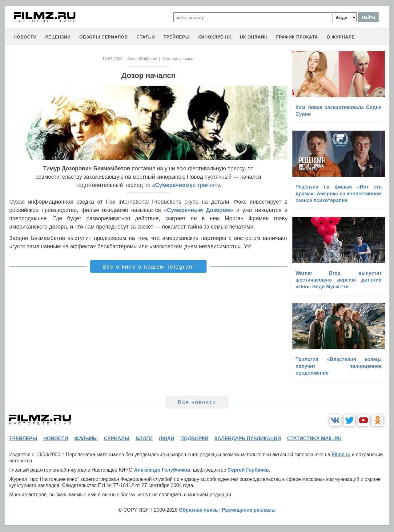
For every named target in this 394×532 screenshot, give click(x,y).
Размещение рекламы (249, 510)
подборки (194, 439)
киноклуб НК (215, 37)
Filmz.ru (341, 455)
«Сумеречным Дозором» (199, 210)
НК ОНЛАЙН (254, 37)
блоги (144, 439)
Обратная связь (198, 510)
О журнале (341, 37)
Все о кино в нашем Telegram (148, 267)
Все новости (197, 402)
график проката (297, 37)
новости (25, 37)
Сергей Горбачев (248, 470)
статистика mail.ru (314, 439)
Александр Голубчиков (162, 470)
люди (167, 439)
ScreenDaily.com (142, 59)
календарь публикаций (248, 439)
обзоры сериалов (104, 37)
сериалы (117, 439)
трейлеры (177, 37)
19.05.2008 (113, 59)
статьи (146, 37)
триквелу (186, 185)
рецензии (58, 37)
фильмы (86, 439)
